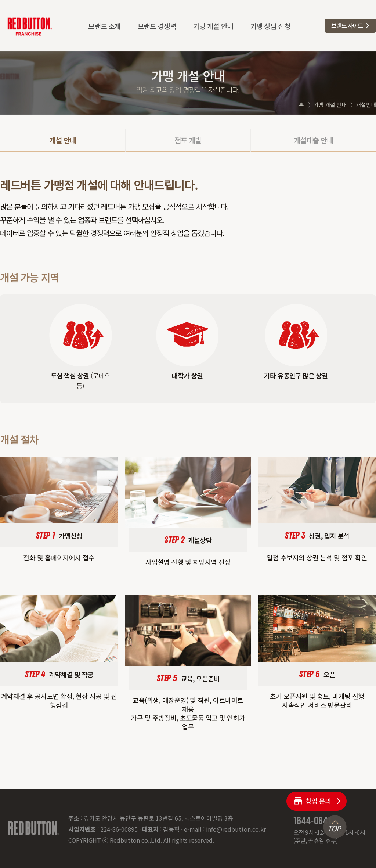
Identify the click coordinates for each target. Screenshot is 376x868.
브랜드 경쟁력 (157, 26)
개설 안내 (63, 140)
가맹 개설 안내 (213, 26)
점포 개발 (188, 140)
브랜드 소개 (104, 26)
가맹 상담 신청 (270, 26)
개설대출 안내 (313, 140)
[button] (350, 26)
